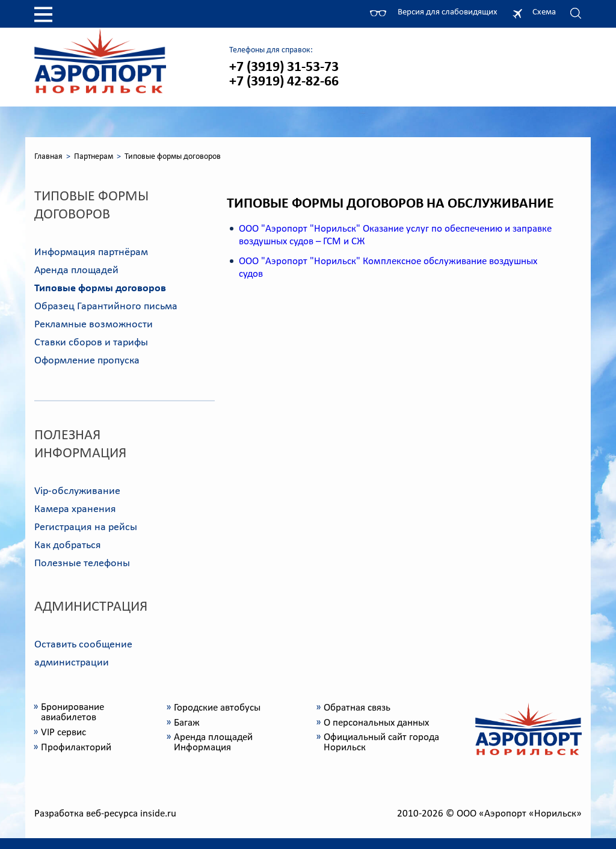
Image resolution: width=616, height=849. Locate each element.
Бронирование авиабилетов (72, 712)
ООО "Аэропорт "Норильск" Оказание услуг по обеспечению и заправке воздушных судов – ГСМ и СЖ (395, 235)
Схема (544, 12)
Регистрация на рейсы (86, 527)
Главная (48, 157)
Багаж (187, 723)
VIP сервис (63, 733)
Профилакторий (76, 748)
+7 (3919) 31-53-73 (284, 67)
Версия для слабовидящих (448, 12)
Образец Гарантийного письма (106, 307)
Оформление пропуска (87, 361)
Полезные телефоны (82, 563)
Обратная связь (357, 708)
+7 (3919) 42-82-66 (284, 82)
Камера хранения (75, 509)
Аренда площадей (76, 270)
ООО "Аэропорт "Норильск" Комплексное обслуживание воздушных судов (388, 268)
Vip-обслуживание (77, 491)
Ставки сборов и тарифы (91, 343)
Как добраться (68, 545)
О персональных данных (376, 723)
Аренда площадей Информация (213, 742)
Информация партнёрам (91, 252)
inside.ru (158, 814)
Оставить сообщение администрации (83, 654)
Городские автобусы (217, 708)
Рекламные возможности (94, 325)
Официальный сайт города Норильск (381, 742)
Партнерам (94, 157)
